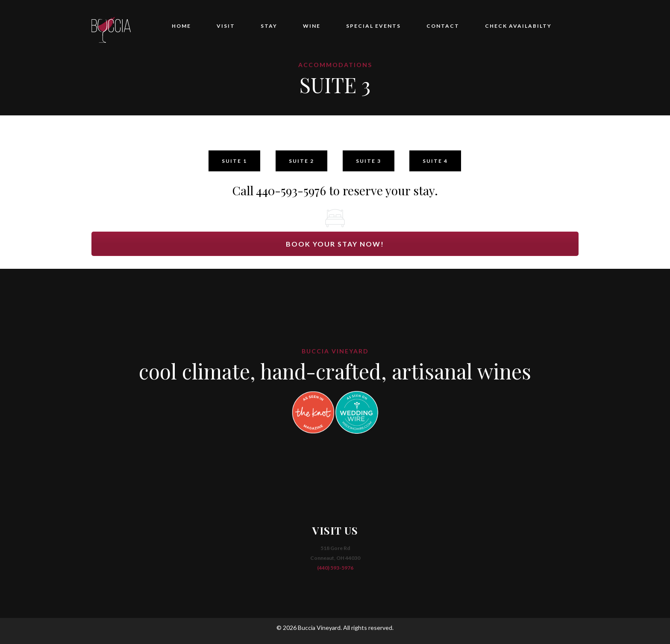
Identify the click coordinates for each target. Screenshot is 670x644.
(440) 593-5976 (335, 568)
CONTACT (443, 26)
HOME (181, 26)
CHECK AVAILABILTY (518, 26)
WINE (312, 26)
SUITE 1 (234, 161)
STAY (269, 26)
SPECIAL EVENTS (373, 26)
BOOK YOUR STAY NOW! (335, 244)
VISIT (226, 26)
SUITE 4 (435, 161)
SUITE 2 (301, 161)
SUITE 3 (369, 161)
